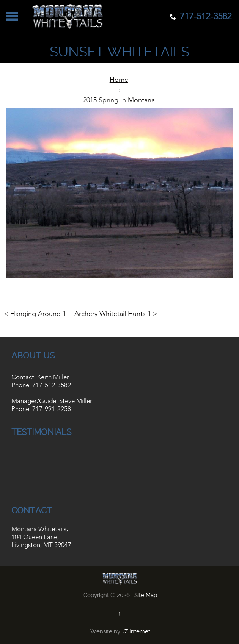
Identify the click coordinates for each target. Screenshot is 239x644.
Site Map (146, 595)
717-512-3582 (52, 385)
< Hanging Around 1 (35, 314)
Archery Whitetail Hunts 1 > (116, 314)
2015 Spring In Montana (119, 100)
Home (119, 80)
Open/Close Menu (12, 16)
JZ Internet (136, 631)
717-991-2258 (52, 409)
